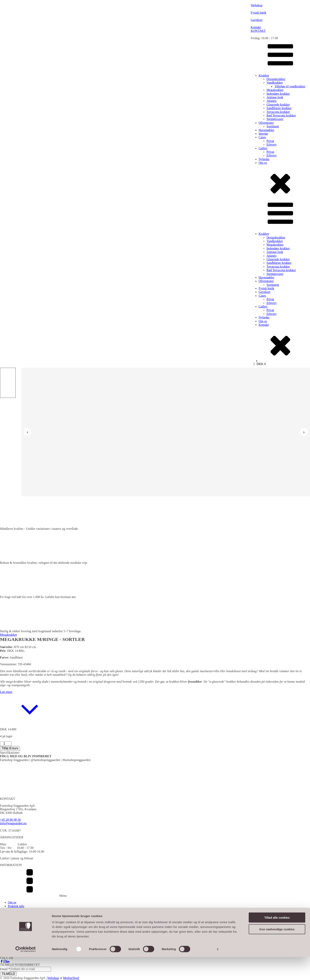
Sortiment (273, 126)
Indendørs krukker (278, 94)
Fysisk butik (266, 288)
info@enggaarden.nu (13, 823)
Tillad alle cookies (277, 941)
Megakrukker (275, 90)
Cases (262, 137)
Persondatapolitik (19, 917)
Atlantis (272, 101)
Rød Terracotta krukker (281, 115)
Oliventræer (266, 123)
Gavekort (265, 292)
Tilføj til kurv (10, 748)
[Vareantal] (6, 744)
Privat (270, 141)
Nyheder (264, 159)
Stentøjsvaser (275, 119)
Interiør (263, 134)
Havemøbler (266, 130)
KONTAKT (258, 31)
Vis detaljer (206, 972)
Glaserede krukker (278, 105)
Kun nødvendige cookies (277, 952)
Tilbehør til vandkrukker (290, 86)
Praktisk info (16, 906)
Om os (263, 163)
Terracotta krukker (278, 112)
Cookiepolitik (17, 921)
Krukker (264, 75)
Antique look (275, 97)
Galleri (263, 148)
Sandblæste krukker (279, 108)
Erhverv (272, 145)
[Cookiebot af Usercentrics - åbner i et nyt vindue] (26, 972)
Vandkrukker (275, 83)
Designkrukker (276, 79)
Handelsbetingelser (20, 913)
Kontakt (264, 325)
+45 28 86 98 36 (10, 820)
